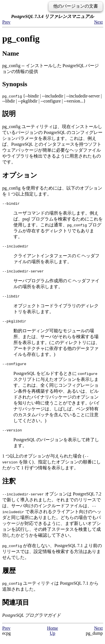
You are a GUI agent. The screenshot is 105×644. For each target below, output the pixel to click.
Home (53, 634)
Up (53, 639)
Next (98, 22)
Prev (6, 22)
